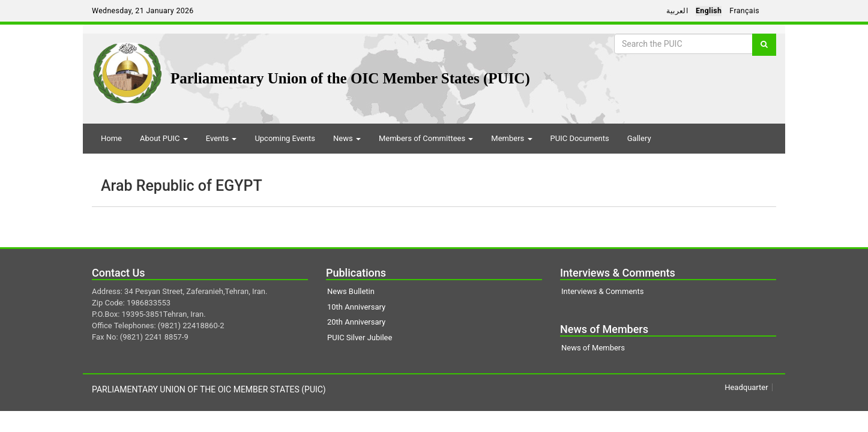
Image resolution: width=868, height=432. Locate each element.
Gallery (639, 138)
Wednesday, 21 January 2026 (143, 11)
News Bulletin (351, 291)
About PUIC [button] (164, 138)
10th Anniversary (356, 307)
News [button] (347, 138)
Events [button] (222, 138)
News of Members (593, 348)
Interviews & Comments (602, 291)
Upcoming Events (285, 138)
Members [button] (511, 138)
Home (111, 138)
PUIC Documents (580, 138)
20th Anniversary (356, 322)
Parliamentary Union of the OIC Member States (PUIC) (350, 78)
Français (744, 11)
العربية (677, 11)
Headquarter (746, 387)
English (709, 11)
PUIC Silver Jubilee (360, 337)
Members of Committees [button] (426, 138)
